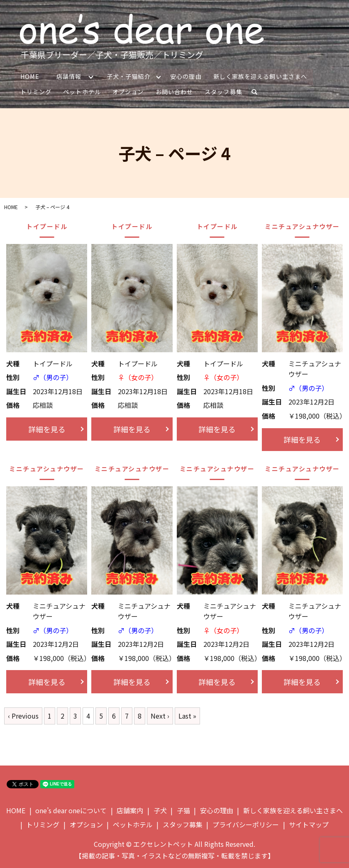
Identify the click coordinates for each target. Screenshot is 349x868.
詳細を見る (47, 428)
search (257, 93)
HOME (29, 76)
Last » (187, 715)
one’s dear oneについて (71, 810)
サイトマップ (309, 824)
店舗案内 (130, 810)
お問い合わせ (173, 91)
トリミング (36, 91)
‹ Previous (23, 715)
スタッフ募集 (223, 91)
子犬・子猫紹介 (129, 76)
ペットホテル (82, 91)
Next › (160, 715)
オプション (128, 91)
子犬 (160, 810)
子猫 (183, 810)
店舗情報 (68, 76)
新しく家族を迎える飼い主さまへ (261, 76)
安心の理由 (187, 76)
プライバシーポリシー (246, 824)
